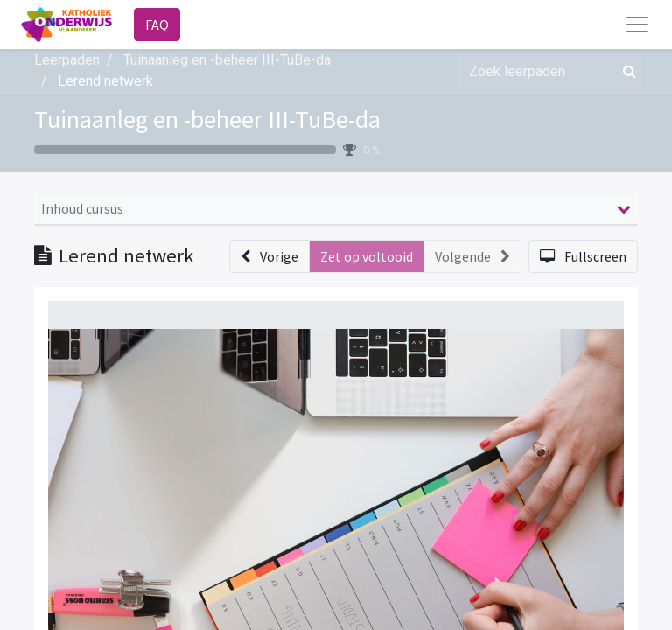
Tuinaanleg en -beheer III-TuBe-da (207, 119)
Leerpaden (67, 60)
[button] (269, 256)
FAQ (157, 24)
